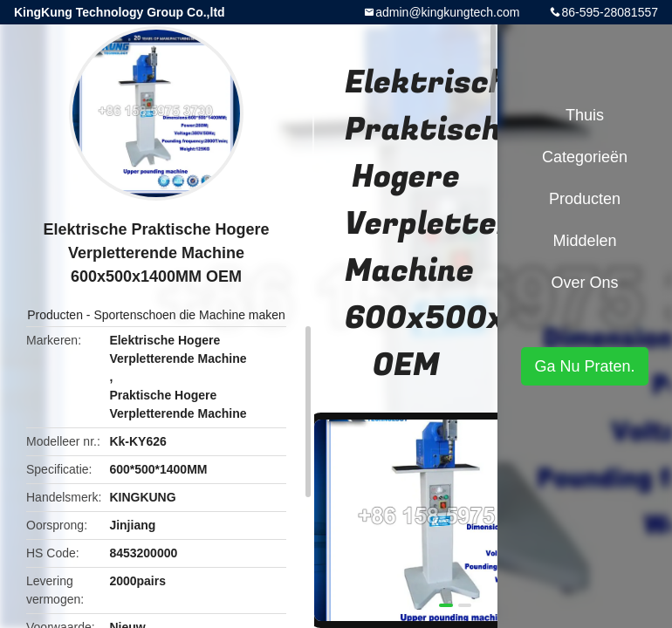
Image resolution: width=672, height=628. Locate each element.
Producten (55, 315)
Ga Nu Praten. (584, 366)
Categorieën (585, 157)
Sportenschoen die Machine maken (189, 315)
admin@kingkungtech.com (447, 12)
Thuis (585, 115)
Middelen (584, 241)
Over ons (584, 283)
